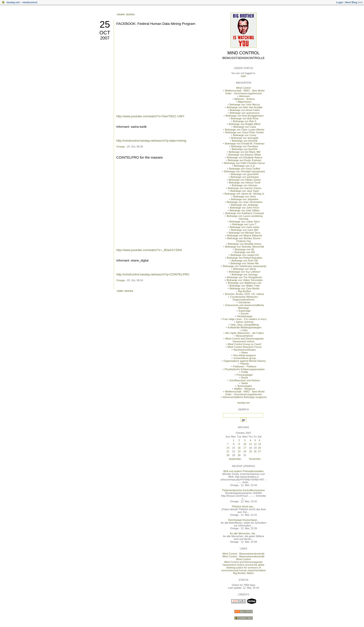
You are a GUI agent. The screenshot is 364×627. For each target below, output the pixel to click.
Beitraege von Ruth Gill (245, 261)
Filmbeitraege (245, 316)
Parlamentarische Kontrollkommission (244, 490)
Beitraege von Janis (245, 196)
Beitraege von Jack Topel (245, 191)
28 (228, 455)
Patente (245, 364)
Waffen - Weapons (245, 389)
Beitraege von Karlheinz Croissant (245, 213)
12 (255, 444)
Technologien (245, 386)
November (255, 459)
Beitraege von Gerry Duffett (245, 169)
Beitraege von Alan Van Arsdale (245, 107)
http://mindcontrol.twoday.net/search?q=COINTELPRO (153, 274)
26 (255, 451)
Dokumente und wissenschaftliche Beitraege (245, 307)
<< (360, 2)
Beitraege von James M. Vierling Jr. (245, 194)
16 (239, 448)
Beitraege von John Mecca (245, 104)
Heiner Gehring (245, 322)
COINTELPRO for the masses (140, 157)
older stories (125, 291)
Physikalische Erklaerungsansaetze (245, 369)
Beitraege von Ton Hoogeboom (245, 277)
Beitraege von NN (245, 252)
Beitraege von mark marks (245, 227)
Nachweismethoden (245, 350)
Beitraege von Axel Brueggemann (245, 116)
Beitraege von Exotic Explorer (245, 160)
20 (260, 448)
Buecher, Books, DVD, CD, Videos (245, 294)
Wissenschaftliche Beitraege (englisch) (245, 397)
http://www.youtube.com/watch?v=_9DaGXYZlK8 (149, 250)
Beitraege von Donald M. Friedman (245, 144)
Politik (245, 372)
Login (340, 2)
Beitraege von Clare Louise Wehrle (245, 130)
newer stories (126, 14)
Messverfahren (245, 336)
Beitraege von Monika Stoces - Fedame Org (245, 240)
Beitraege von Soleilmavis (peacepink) (245, 266)
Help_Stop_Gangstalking (245, 325)
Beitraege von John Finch (245, 208)
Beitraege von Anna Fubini (245, 110)
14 (228, 448)
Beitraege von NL (245, 249)
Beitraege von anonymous (245, 113)
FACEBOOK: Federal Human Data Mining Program (156, 24)
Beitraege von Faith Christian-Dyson (245, 163)
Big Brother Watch (244, 573)
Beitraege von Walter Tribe (245, 286)
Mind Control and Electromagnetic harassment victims (245, 340)
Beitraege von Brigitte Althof (245, 124)
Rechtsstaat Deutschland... (243, 520)
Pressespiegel (245, 375)
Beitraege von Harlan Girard (245, 180)
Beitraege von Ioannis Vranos (245, 188)
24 (245, 451)
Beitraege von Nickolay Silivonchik (245, 247)
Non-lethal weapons (245, 355)
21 (228, 451)
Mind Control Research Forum (245, 347)
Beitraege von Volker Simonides (245, 280)
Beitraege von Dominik (245, 141)
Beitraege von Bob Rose (245, 118)
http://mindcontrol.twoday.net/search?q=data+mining (151, 141)
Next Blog (351, 2)
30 (239, 455)
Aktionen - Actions (244, 99)
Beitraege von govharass (245, 177)
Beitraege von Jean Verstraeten (245, 202)
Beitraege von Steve (245, 269)
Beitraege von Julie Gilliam (245, 210)
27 (260, 451)
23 (239, 451)
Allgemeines (244, 102)
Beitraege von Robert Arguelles (245, 258)
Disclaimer (245, 302)
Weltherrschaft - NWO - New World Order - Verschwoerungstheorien (245, 92)
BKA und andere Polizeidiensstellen (244, 471)
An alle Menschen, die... (243, 533)
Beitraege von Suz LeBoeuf (245, 272)
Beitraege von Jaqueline (245, 199)
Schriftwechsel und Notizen (245, 380)
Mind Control (244, 53)
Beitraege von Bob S (245, 121)
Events (245, 313)
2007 (105, 38)
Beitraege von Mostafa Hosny (245, 244)
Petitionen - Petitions (245, 366)
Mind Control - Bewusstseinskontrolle (244, 554)
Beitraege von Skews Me (245, 263)
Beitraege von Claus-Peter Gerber (245, 132)
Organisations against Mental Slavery (245, 361)
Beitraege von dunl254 (245, 149)
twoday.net (13, 2)
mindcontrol (30, 2)
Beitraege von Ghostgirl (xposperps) (245, 171)
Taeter (245, 383)
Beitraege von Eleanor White (245, 155)
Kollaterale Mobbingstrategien (245, 327)
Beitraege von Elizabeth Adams (245, 157)
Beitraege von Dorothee (245, 146)
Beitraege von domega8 (245, 138)
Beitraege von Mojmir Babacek (245, 235)
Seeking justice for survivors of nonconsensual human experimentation (244, 569)
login (243, 76)
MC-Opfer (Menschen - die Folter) (245, 333)
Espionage (245, 311)
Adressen (244, 96)
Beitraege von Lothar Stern (245, 222)
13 (260, 444)
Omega (120, 147)
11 (250, 444)
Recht (245, 378)
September (235, 459)
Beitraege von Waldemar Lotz (245, 283)
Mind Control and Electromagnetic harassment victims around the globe (244, 563)
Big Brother (245, 291)
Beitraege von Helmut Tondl (245, 183)
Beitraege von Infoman (245, 185)
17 (245, 448)
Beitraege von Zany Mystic (245, 288)
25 (105, 24)
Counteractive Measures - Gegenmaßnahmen (245, 298)
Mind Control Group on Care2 (245, 344)
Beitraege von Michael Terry (245, 233)
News (245, 353)
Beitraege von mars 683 (245, 230)
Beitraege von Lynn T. (245, 224)
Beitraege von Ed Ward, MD (245, 152)
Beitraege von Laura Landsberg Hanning (245, 217)
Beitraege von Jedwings (245, 205)
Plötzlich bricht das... (244, 506)
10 (245, 444)
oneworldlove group (245, 358)
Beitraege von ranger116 (245, 255)
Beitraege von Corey (245, 135)
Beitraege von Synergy (245, 274)
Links (245, 330)
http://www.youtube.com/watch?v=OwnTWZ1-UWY (150, 116)
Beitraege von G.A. (245, 166)
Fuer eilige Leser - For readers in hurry (245, 319)
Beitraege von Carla (245, 127)
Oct (105, 33)
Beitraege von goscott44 (245, 174)
